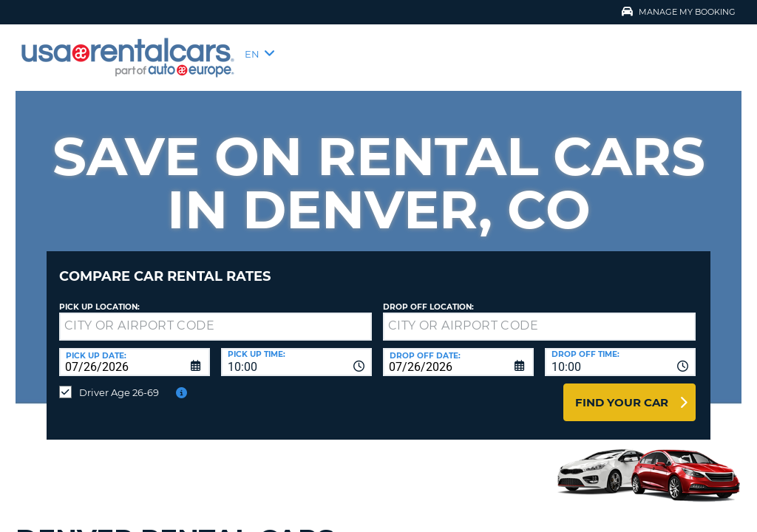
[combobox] (296, 351)
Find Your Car (622, 391)
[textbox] (215, 316)
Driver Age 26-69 (119, 381)
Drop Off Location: (428, 296)
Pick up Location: (99, 296)
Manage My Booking (679, 12)
